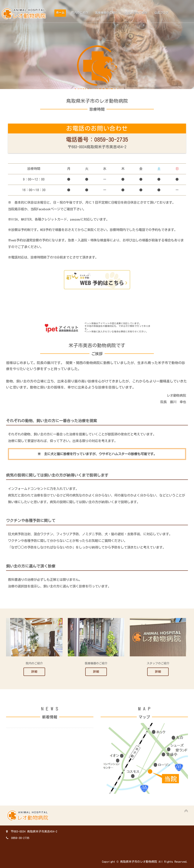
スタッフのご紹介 (136, 13)
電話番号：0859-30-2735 (97, 140)
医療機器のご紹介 (106, 13)
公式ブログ (161, 13)
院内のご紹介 (80, 13)
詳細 (34, 672)
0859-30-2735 (18, 838)
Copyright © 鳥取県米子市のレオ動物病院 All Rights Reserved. (145, 862)
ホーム (60, 13)
